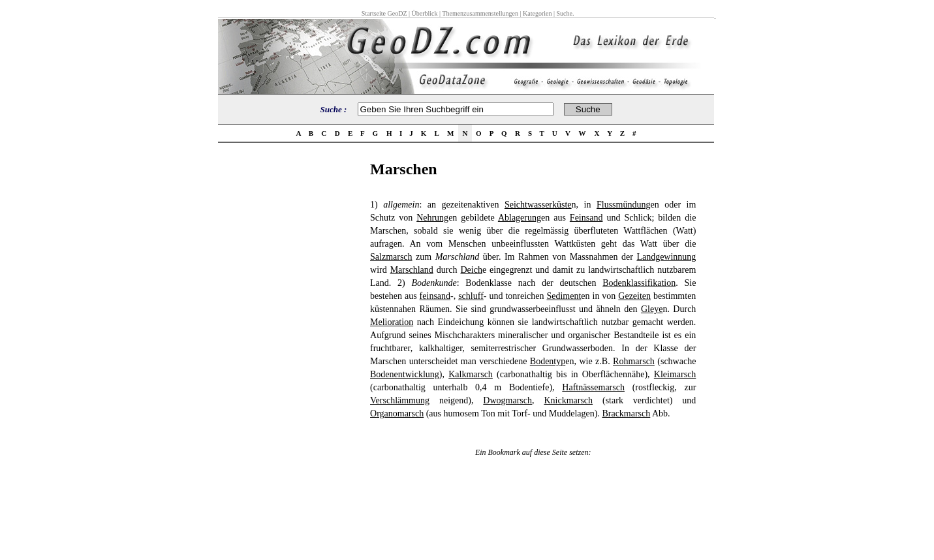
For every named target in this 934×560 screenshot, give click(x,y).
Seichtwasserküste (538, 205)
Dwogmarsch (507, 400)
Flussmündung (623, 205)
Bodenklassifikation (639, 283)
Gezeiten (634, 296)
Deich (472, 270)
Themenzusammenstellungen (480, 13)
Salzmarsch (391, 257)
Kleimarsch (675, 374)
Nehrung (432, 218)
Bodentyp (548, 361)
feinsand (435, 296)
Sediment (564, 296)
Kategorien (537, 13)
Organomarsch (397, 413)
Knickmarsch (568, 400)
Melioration (392, 322)
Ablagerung (520, 218)
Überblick (425, 13)
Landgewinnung (666, 257)
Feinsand (586, 218)
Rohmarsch (634, 361)
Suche (564, 13)
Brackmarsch (626, 413)
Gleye (652, 309)
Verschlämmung (400, 400)
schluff (471, 296)
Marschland (412, 270)
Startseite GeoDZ (384, 13)
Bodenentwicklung (405, 374)
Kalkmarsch (471, 374)
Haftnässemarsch (593, 387)
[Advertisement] (290, 356)
